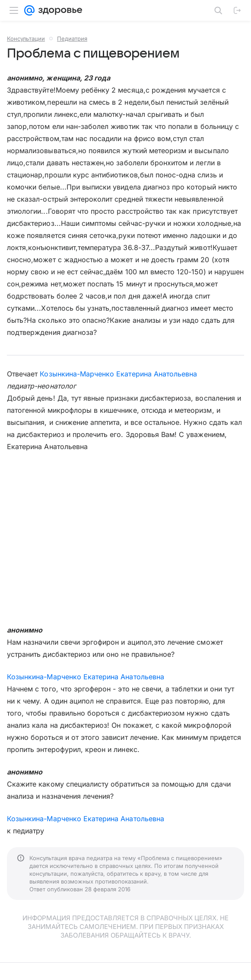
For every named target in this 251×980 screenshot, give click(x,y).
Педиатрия (72, 39)
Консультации (26, 39)
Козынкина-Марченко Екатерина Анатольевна (118, 374)
